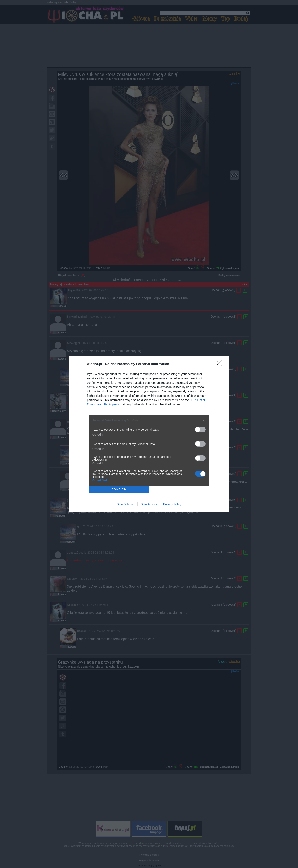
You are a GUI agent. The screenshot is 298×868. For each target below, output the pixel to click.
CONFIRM (119, 489)
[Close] (221, 364)
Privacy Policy (172, 504)
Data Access (149, 504)
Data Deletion (126, 504)
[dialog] (149, 434)
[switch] (200, 430)
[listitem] (149, 420)
